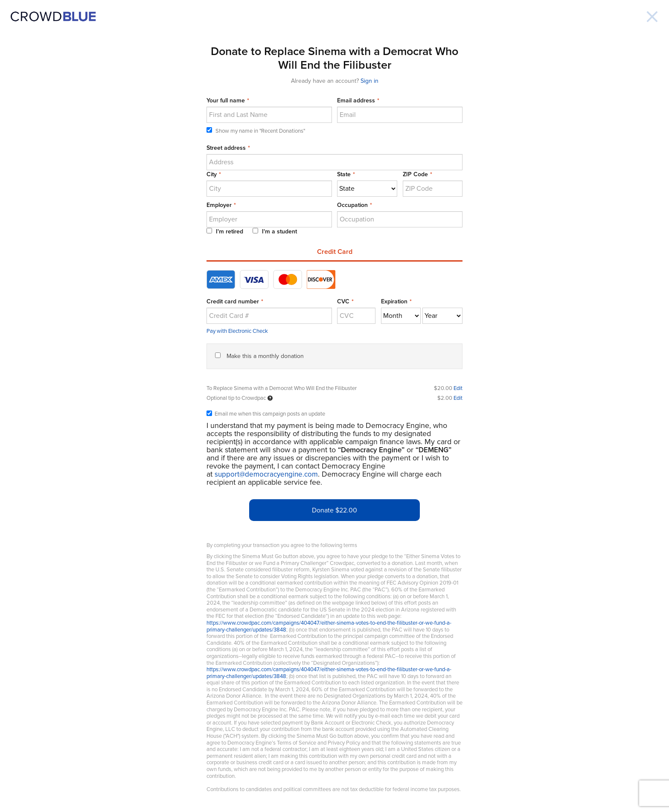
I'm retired (225, 231)
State (344, 174)
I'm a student (275, 231)
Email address (356, 100)
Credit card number (233, 301)
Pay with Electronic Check (237, 331)
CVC (343, 301)
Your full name (226, 100)
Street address (226, 148)
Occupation (352, 205)
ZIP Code (415, 174)
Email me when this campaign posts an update (266, 414)
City (212, 174)
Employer (219, 205)
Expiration (394, 301)
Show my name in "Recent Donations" (256, 131)
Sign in (369, 81)
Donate (334, 510)
